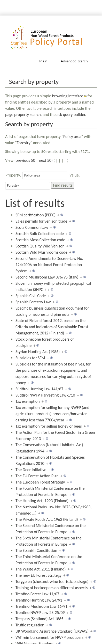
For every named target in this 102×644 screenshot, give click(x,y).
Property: (13, 175)
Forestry (24, 143)
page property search (23, 115)
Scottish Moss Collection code (40, 240)
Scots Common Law (32, 227)
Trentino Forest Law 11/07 (37, 594)
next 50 (45, 160)
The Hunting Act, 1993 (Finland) (42, 501)
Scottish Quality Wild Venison (40, 246)
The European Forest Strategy (40, 482)
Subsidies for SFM (30, 358)
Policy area (72, 137)
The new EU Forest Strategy (38, 575)
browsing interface (68, 96)
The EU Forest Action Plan (37, 476)
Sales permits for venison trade (41, 221)
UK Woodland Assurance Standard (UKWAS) (52, 631)
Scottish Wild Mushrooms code (41, 252)
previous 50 (26, 160)
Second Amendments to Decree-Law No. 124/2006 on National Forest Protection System (49, 265)
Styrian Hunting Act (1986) (38, 352)
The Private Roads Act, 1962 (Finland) (47, 519)
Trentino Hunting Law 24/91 (39, 600)
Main (43, 61)
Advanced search (74, 61)
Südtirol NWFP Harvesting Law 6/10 (45, 395)
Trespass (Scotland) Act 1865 (39, 619)
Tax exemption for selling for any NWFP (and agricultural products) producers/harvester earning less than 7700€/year (52, 414)
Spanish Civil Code (31, 296)
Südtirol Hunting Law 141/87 (39, 389)
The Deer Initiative (31, 470)
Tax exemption (28, 401)
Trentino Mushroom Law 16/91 (41, 606)
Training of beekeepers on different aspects (52, 588)
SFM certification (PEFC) (36, 215)
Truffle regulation (30, 625)
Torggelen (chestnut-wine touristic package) (52, 581)
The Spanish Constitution (36, 550)
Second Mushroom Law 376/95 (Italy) (47, 277)
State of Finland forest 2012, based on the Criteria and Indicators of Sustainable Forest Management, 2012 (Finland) (52, 327)
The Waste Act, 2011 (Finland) (41, 569)
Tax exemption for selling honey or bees (49, 426)
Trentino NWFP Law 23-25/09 (40, 613)
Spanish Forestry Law (33, 302)
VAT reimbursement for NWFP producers (49, 637)
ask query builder (71, 115)
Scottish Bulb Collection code (40, 234)
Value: (75, 175)
